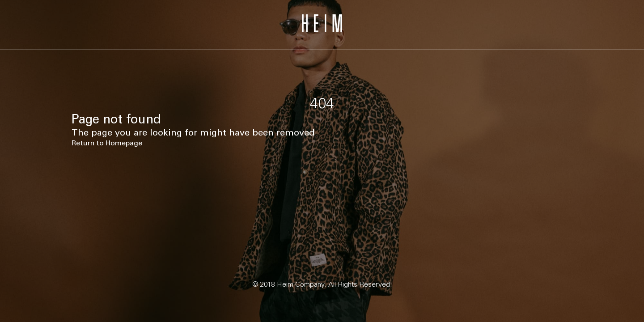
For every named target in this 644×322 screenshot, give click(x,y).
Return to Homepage (107, 143)
